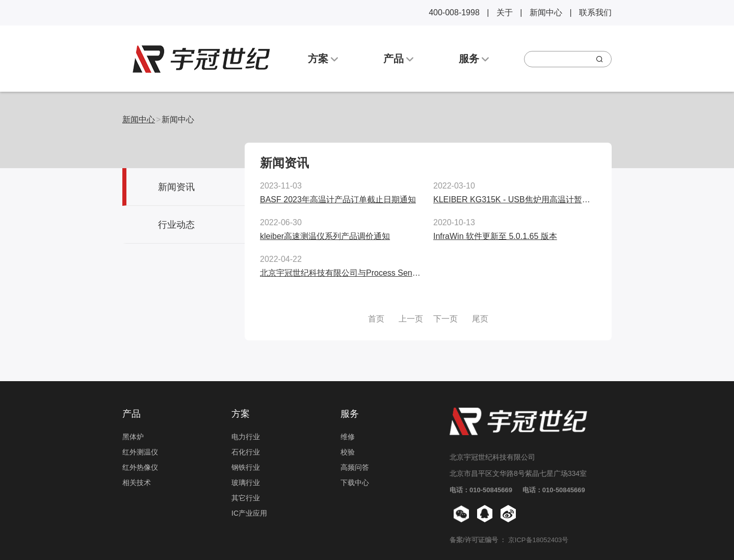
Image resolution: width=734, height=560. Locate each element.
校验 (348, 452)
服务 (474, 59)
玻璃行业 (246, 483)
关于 (505, 12)
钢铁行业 (246, 467)
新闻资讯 (176, 187)
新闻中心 (546, 12)
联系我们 (595, 12)
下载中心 (355, 483)
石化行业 (246, 452)
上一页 (411, 319)
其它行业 (246, 498)
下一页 (445, 319)
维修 (348, 437)
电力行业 (246, 437)
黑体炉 (133, 437)
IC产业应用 (249, 513)
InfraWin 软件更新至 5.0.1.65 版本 (495, 236)
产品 (399, 59)
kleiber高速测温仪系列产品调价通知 (325, 236)
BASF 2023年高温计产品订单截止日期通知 (338, 199)
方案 (323, 59)
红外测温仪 (140, 452)
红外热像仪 (140, 467)
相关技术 (137, 483)
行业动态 (176, 225)
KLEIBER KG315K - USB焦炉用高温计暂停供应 (520, 199)
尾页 (480, 319)
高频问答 (355, 467)
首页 (376, 319)
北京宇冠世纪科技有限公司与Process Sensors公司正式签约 (368, 273)
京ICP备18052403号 (539, 540)
